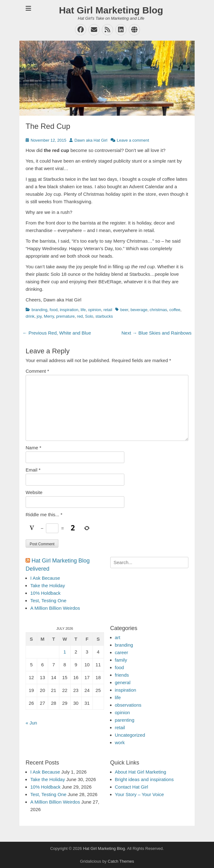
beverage (139, 310)
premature (65, 316)
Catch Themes (121, 861)
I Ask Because (45, 578)
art (118, 637)
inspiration (69, 310)
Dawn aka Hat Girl (91, 140)
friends (122, 675)
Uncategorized (130, 735)
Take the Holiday (48, 585)
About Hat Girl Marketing (141, 772)
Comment (37, 371)
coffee (175, 310)
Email (33, 470)
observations (128, 705)
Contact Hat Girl (132, 787)
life (83, 310)
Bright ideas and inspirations (144, 779)
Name (33, 448)
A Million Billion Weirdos (55, 608)
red (80, 316)
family (121, 660)
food (54, 310)
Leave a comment (133, 140)
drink (30, 316)
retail (108, 310)
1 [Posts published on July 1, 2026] (65, 652)
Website (34, 492)
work (120, 742)
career (122, 652)
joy (39, 316)
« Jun (31, 723)
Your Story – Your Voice (139, 794)
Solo (89, 316)
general (123, 682)
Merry (49, 316)
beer (124, 310)
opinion (95, 310)
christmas (158, 310)
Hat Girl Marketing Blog (111, 10)
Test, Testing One (48, 601)
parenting (125, 720)
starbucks (104, 316)
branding (40, 310)
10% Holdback (45, 593)
